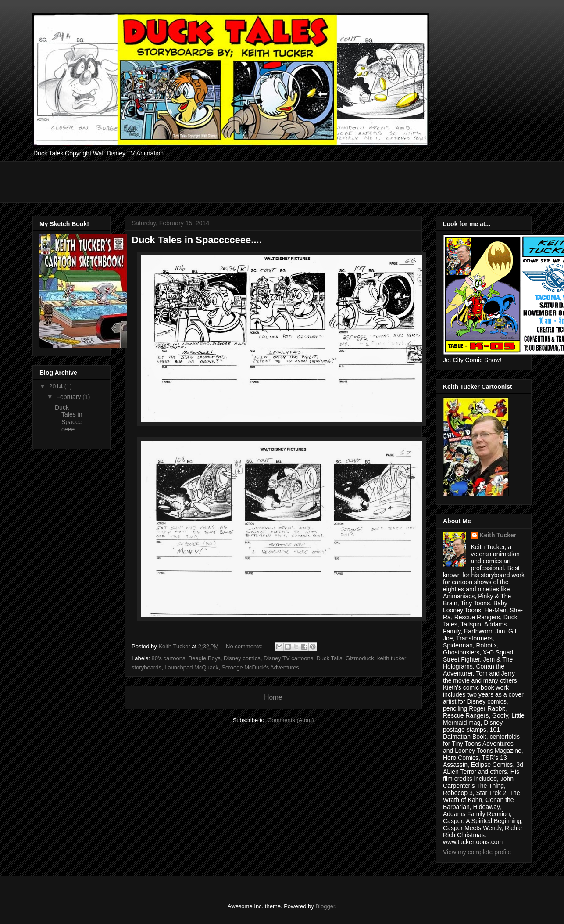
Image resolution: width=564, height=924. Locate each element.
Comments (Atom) (291, 720)
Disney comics (242, 658)
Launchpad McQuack (191, 667)
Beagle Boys (205, 658)
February (69, 397)
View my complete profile (477, 852)
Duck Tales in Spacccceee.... (197, 240)
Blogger (325, 906)
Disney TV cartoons (288, 658)
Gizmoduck (360, 658)
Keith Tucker (498, 535)
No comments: (245, 646)
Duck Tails (329, 658)
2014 (57, 386)
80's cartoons (169, 658)
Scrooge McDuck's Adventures (260, 667)
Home (273, 697)
